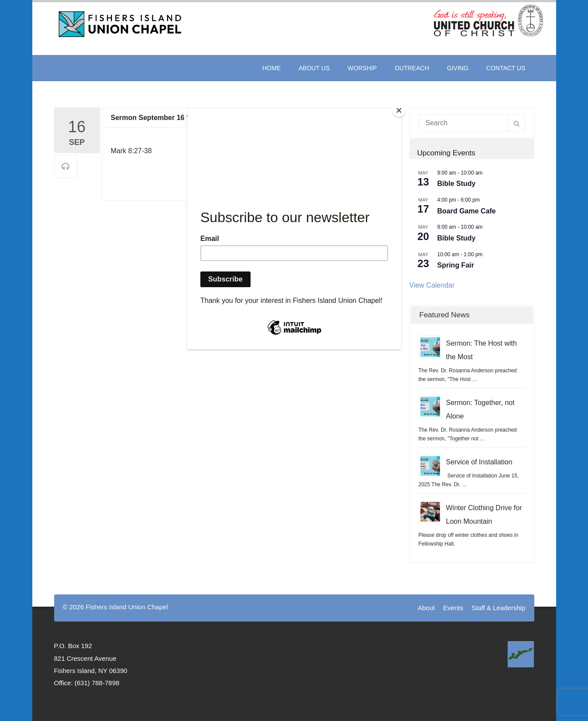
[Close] (399, 110)
